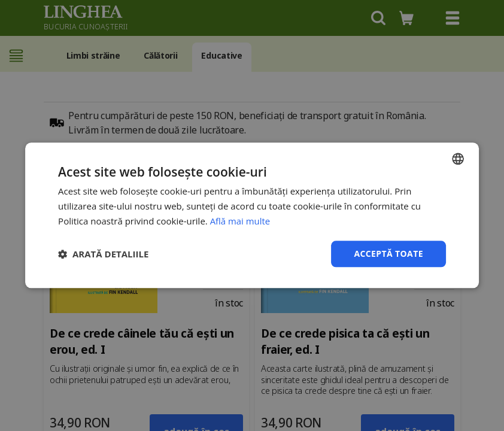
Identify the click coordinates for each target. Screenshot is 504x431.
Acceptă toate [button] (388, 254)
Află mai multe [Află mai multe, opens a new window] (240, 221)
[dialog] (252, 215)
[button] (103, 254)
